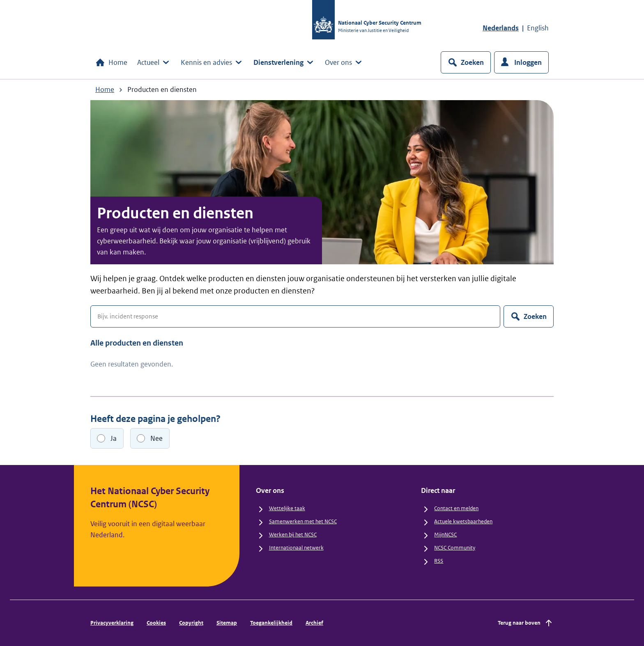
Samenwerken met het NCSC (303, 521)
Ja (114, 438)
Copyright (191, 623)
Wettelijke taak (287, 508)
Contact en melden (456, 508)
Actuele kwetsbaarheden (463, 521)
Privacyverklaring (112, 623)
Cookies (156, 623)
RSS (439, 561)
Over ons (344, 62)
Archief (314, 623)
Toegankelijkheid (271, 623)
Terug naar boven (526, 623)
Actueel (154, 62)
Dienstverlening (284, 62)
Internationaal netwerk (296, 548)
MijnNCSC (445, 535)
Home (111, 62)
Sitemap (227, 623)
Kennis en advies (212, 62)
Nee (156, 438)
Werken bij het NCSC (293, 535)
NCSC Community (455, 548)
